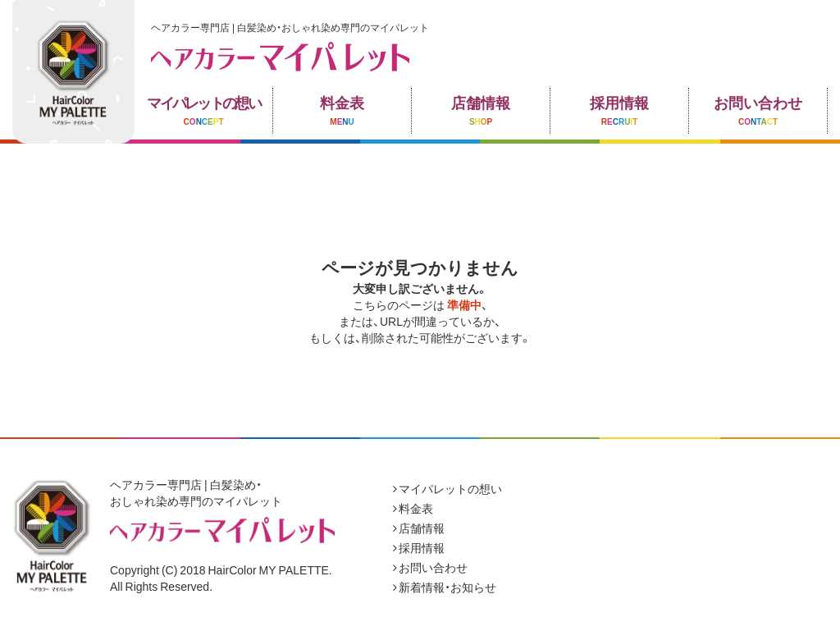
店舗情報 (419, 528)
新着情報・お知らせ (445, 587)
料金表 (413, 508)
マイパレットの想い (447, 488)
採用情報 (419, 547)
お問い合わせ (430, 567)
